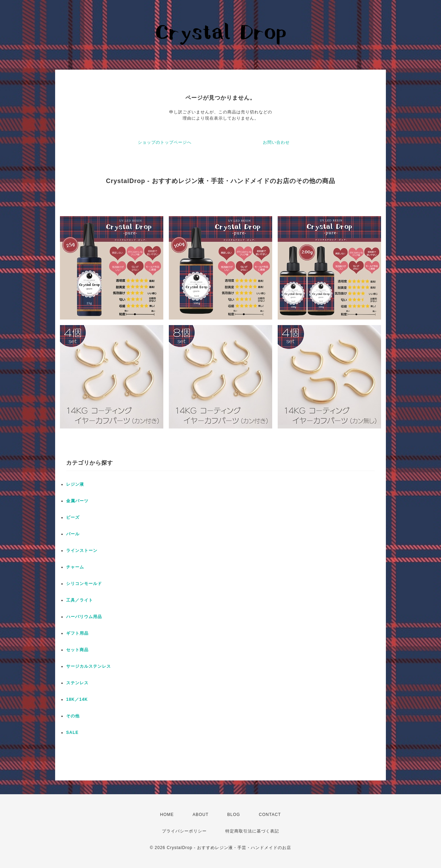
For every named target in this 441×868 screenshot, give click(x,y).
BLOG (234, 815)
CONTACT (270, 815)
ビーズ (73, 517)
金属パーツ (77, 501)
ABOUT (201, 815)
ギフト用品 (77, 633)
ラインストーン (82, 551)
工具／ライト (80, 600)
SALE (72, 733)
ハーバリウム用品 (84, 617)
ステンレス (77, 683)
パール (73, 534)
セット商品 (77, 650)
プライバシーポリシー (184, 831)
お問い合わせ (276, 142)
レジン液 (75, 484)
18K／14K (77, 699)
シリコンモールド (84, 584)
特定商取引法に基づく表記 (252, 831)
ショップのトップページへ (165, 142)
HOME (167, 815)
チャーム (75, 567)
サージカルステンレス (89, 666)
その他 (73, 716)
